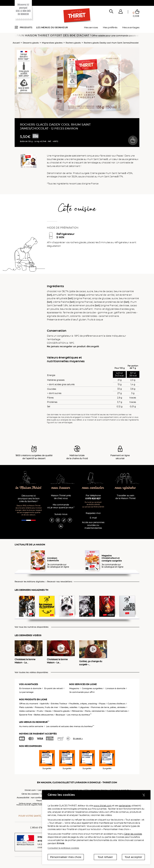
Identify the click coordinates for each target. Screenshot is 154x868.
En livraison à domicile (30, 688)
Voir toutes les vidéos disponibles (31, 672)
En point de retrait (54, 688)
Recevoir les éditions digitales (30, 582)
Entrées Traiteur (59, 704)
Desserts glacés (31, 43)
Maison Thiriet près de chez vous (61, 497)
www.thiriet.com (103, 806)
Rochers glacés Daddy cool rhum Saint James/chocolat (111, 43)
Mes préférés (110, 27)
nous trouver (61, 488)
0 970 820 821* (93, 498)
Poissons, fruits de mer (47, 707)
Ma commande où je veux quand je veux (61, 506)
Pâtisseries (77, 711)
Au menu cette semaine (31, 726)
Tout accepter (133, 857)
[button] (121, 12)
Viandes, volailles (69, 707)
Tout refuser (105, 857)
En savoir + (78, 738)
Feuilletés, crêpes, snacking (83, 704)
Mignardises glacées (52, 43)
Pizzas (102, 704)
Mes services (91, 27)
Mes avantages (131, 27)
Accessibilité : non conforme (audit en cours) (39, 798)
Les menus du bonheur (52, 27)
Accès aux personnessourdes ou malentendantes (93, 525)
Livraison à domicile (115, 688)
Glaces (48, 711)
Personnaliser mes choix (66, 857)
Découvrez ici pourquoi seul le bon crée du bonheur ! (29, 498)
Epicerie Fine (26, 715)
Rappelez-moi (93, 513)
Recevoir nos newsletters (60, 582)
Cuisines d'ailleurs (117, 704)
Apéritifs (45, 704)
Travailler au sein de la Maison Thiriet (126, 497)
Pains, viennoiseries (95, 711)
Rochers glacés (73, 43)
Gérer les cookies (133, 834)
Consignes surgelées (92, 688)
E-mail (93, 518)
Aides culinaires (27, 711)
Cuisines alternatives (117, 711)
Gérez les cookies (30, 794)
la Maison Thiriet (29, 488)
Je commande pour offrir (82, 692)
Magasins (74, 688)
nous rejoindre (125, 488)
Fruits (40, 711)
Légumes (84, 707)
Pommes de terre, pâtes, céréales (108, 707)
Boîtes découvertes (44, 715)
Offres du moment (29, 704)
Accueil (16, 43)
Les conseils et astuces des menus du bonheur (70, 726)
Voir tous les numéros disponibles (32, 627)
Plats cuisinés (26, 707)
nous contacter (93, 488)
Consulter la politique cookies (63, 848)
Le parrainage (26, 692)
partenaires (125, 806)
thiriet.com (30, 790)
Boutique (60, 715)
